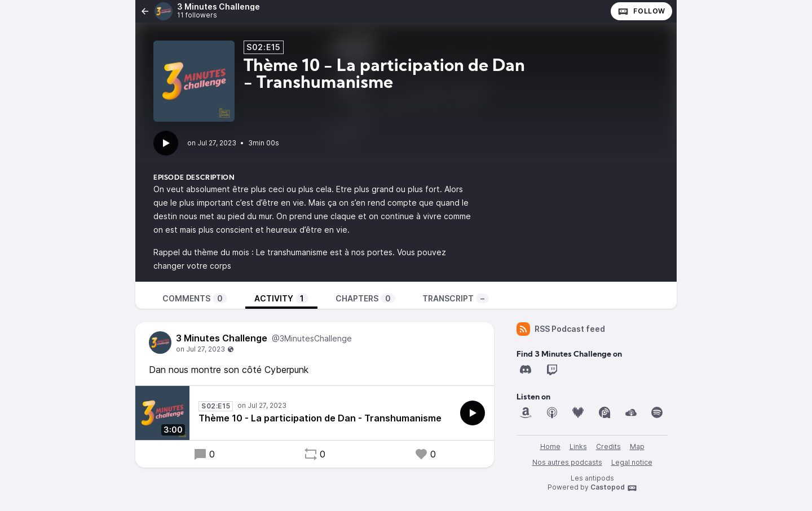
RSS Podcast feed (561, 329)
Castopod (614, 488)
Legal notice (632, 462)
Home (550, 446)
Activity (281, 298)
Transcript (456, 298)
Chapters (365, 298)
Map (637, 446)
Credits (608, 446)
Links (578, 446)
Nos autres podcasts (567, 462)
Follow (641, 11)
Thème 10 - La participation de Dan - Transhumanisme (320, 418)
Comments (195, 298)
